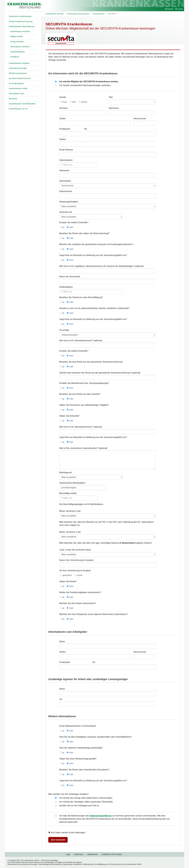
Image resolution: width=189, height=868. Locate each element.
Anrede (63, 97)
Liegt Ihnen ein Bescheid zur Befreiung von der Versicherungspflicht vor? (93, 255)
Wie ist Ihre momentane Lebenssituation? (79, 448)
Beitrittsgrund (65, 472)
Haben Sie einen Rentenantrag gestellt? (78, 759)
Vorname (64, 108)
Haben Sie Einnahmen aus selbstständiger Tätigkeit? (84, 405)
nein (71, 227)
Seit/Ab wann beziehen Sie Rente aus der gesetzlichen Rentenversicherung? (95, 373)
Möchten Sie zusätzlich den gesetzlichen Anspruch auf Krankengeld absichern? (96, 244)
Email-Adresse (66, 150)
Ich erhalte (64, 330)
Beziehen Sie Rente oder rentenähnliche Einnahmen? (84, 770)
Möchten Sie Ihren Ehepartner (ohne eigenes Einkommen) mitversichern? (94, 614)
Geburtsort (64, 170)
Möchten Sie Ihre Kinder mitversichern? (78, 603)
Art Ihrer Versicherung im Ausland (75, 571)
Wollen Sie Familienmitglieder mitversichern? (80, 592)
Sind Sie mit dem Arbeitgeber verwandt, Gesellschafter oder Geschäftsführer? (95, 737)
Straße (62, 119)
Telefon (63, 139)
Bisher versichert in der (70, 511)
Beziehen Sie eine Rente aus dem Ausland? (80, 394)
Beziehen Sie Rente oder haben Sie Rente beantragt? (84, 233)
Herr (74, 102)
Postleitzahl (65, 129)
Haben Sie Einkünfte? (69, 416)
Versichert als (66, 212)
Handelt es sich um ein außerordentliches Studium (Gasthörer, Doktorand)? (94, 308)
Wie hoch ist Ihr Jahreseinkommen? (76, 341)
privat (80, 575)
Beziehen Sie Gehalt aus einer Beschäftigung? (81, 297)
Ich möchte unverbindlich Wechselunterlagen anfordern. (85, 85)
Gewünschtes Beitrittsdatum (72, 483)
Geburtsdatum (66, 160)
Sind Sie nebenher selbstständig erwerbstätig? (81, 748)
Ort (85, 129)
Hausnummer (140, 119)
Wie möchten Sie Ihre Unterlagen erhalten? (68, 794)
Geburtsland (65, 181)
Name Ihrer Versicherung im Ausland (76, 560)
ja (63, 227)
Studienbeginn (66, 287)
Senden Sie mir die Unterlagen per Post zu (79, 806)
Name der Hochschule (70, 277)
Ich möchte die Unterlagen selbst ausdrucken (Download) (86, 802)
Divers (84, 102)
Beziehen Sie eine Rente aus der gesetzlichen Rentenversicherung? (91, 362)
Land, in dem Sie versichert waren (75, 550)
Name (62, 641)
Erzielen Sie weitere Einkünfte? (74, 222)
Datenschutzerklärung (101, 816)
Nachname (114, 108)
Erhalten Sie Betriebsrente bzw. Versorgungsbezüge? (84, 383)
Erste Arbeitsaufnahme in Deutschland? (78, 726)
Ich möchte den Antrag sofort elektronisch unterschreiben (86, 798)
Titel (111, 97)
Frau (65, 102)
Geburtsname (66, 191)
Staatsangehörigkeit (69, 202)
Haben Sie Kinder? (68, 581)
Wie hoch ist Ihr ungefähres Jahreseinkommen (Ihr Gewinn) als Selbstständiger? (97, 266)
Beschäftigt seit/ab (68, 493)
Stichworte (169, 9)
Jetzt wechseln (58, 840)
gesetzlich (67, 575)
